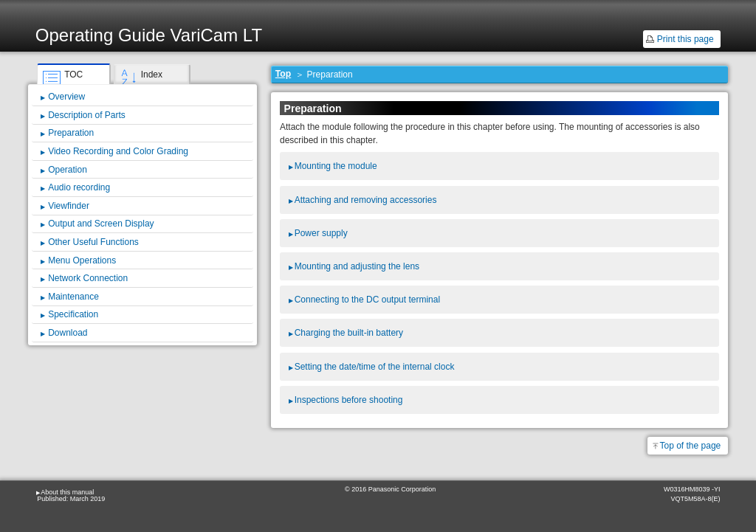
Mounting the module (336, 166)
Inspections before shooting (349, 400)
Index (152, 75)
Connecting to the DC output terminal (367, 300)
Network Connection (88, 278)
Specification (73, 314)
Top (283, 74)
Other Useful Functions (93, 242)
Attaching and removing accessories (366, 200)
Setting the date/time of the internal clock (375, 367)
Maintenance (73, 297)
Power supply (321, 233)
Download (68, 333)
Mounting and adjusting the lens (357, 266)
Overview (66, 97)
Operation (68, 170)
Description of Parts (87, 115)
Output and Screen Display (101, 224)
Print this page (685, 39)
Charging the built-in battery (349, 333)
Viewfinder (69, 206)
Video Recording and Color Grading (118, 151)
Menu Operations (82, 260)
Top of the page (691, 446)
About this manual (67, 492)
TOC (73, 75)
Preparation (71, 133)
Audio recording (79, 187)
